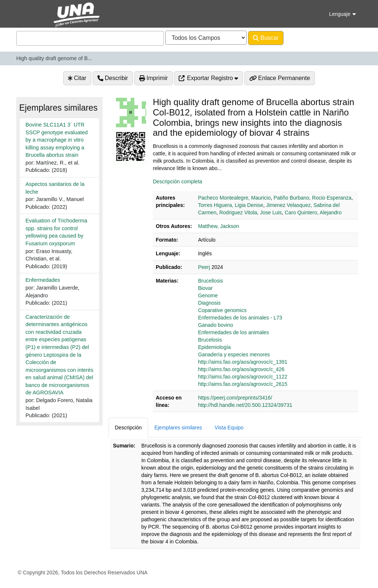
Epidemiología (214, 347)
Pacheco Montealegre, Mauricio (234, 198)
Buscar (266, 38)
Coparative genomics (222, 310)
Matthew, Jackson (218, 226)
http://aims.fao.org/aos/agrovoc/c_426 (241, 369)
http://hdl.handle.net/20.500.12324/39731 (245, 405)
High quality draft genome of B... (54, 58)
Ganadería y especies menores (234, 354)
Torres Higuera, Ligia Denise (231, 205)
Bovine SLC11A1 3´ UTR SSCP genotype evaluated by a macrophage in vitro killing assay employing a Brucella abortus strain (57, 140)
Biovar (205, 288)
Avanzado (303, 38)
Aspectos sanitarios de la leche (55, 188)
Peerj (204, 267)
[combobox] (90, 38)
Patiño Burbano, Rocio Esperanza (312, 198)
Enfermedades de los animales (233, 332)
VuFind (29, 12)
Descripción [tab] (128, 428)
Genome (208, 295)
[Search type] (206, 38)
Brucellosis (210, 281)
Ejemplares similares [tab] (178, 428)
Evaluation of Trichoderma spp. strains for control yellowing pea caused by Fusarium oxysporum (56, 232)
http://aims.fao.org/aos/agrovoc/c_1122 (243, 377)
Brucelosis (210, 340)
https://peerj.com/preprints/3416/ (235, 398)
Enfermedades (43, 280)
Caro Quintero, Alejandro (313, 212)
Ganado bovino (215, 325)
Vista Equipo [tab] (229, 428)
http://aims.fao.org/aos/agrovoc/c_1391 (243, 362)
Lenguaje (342, 14)
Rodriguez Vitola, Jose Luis (250, 212)
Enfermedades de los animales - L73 (240, 318)
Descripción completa (178, 181)
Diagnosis (209, 303)
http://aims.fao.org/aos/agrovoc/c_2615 (243, 384)
